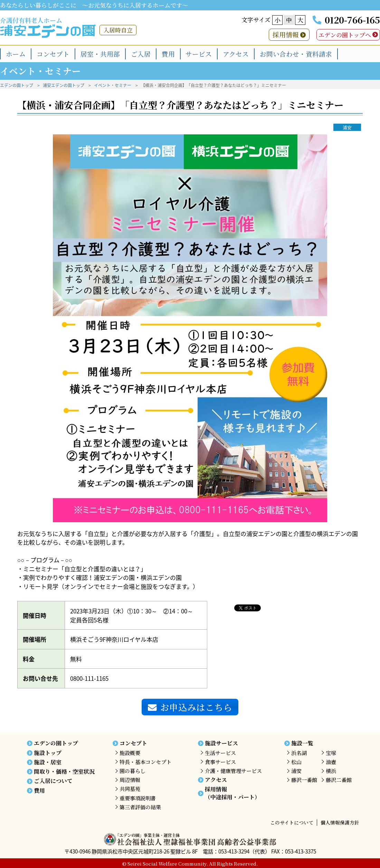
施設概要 (130, 753)
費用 (168, 54)
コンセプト (53, 54)
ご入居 (141, 54)
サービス (199, 54)
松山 (296, 762)
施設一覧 (302, 743)
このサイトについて (292, 822)
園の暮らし (132, 771)
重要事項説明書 (138, 798)
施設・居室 (48, 762)
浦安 (347, 127)
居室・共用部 (100, 54)
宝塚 (331, 753)
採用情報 (286, 34)
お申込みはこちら (190, 707)
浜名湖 (299, 753)
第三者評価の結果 (140, 807)
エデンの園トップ (17, 85)
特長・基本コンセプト (145, 762)
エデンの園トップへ (345, 35)
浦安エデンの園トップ (64, 85)
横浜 (331, 771)
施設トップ (48, 753)
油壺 (331, 762)
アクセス (236, 54)
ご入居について (53, 781)
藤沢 (304, 780)
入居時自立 (118, 30)
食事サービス (220, 762)
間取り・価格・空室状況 (64, 771)
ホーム (16, 54)
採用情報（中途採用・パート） (232, 793)
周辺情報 (130, 780)
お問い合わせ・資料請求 (296, 54)
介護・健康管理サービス (233, 771)
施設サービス (221, 743)
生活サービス (220, 753)
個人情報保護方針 (340, 822)
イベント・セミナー (113, 85)
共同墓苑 (130, 789)
